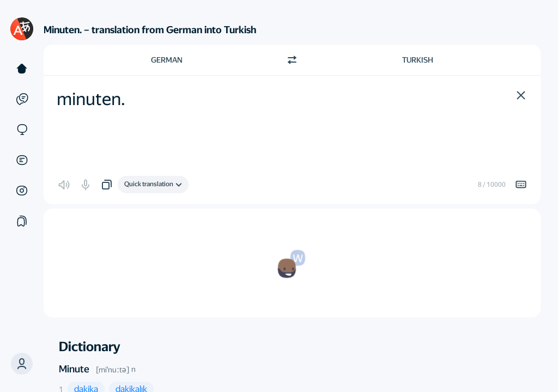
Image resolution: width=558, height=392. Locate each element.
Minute (74, 369)
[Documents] (22, 160)
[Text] (22, 69)
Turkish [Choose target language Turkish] (418, 60)
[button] (521, 95)
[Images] (22, 191)
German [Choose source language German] (167, 60)
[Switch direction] (292, 60)
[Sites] (22, 130)
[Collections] (22, 221)
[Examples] (22, 99)
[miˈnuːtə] (113, 370)
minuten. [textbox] (91, 99)
